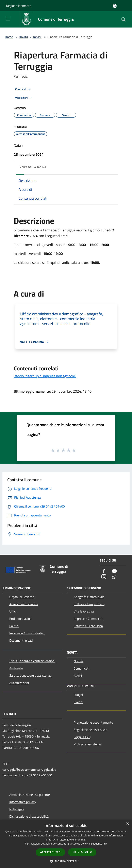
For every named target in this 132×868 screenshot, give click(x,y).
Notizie (79, 661)
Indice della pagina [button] (32, 167)
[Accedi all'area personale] (115, 6)
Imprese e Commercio (88, 619)
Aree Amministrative (24, 604)
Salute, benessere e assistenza (30, 675)
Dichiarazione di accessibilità (29, 816)
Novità (23, 37)
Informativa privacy (23, 802)
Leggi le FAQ (82, 737)
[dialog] (66, 844)
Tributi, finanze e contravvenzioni (32, 661)
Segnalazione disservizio (90, 730)
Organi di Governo (22, 597)
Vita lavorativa (84, 611)
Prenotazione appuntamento (93, 722)
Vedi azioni (24, 98)
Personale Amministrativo (27, 633)
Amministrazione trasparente (30, 795)
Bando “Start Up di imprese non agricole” (45, 376)
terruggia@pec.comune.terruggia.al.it (29, 769)
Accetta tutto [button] (50, 852)
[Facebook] (104, 571)
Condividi (23, 89)
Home (9, 37)
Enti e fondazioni (21, 619)
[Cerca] (123, 19)
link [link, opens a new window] (105, 844)
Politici (14, 626)
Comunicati (81, 668)
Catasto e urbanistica (88, 626)
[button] (66, 861)
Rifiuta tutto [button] (82, 852)
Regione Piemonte (19, 6)
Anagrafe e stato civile (89, 597)
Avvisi (37, 37)
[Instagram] (104, 577)
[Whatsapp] (114, 577)
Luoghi (78, 695)
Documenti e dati (21, 640)
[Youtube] (114, 571)
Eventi (78, 702)
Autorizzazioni (19, 683)
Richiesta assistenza (88, 744)
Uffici (13, 611)
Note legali (17, 809)
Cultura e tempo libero (89, 604)
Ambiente (16, 668)
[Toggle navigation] (8, 19)
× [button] (127, 824)
